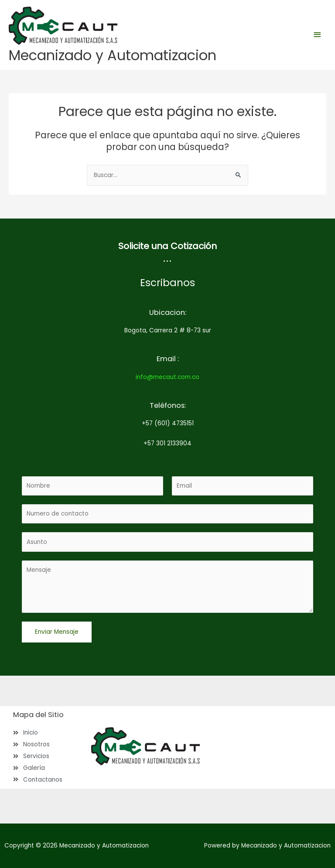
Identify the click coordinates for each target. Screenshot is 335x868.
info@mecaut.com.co (167, 377)
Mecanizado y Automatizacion (113, 55)
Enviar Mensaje (57, 632)
